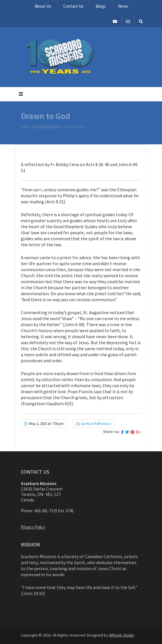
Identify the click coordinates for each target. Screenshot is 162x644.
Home (25, 127)
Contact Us (73, 6)
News (123, 6)
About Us (43, 6)
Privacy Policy (33, 527)
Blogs (101, 6)
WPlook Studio (121, 635)
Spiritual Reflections (47, 127)
